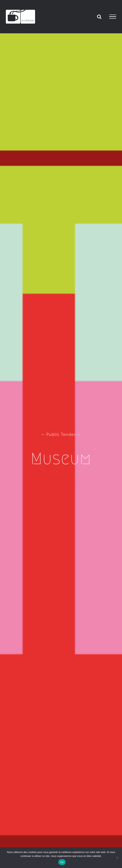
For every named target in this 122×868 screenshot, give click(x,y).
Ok (62, 862)
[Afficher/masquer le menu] (113, 17)
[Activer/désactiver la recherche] (99, 17)
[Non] (117, 858)
